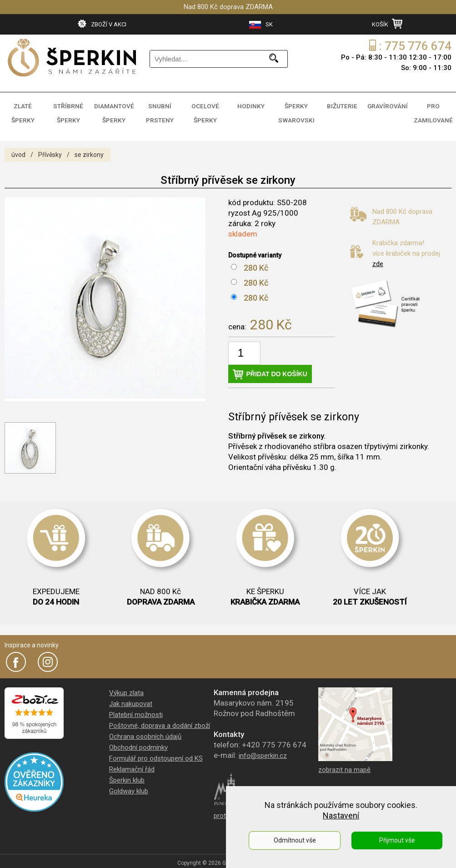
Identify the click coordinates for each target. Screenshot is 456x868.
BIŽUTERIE (342, 104)
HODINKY (251, 104)
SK (261, 25)
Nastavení (341, 815)
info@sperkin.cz (263, 748)
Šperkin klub (127, 773)
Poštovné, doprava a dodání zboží (160, 718)
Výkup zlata (126, 686)
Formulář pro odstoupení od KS (156, 751)
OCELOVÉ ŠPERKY (205, 110)
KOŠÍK (387, 24)
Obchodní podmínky (138, 740)
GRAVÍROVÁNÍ (388, 104)
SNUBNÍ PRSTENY (160, 110)
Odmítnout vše (295, 840)
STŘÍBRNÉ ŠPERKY (68, 110)
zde (378, 257)
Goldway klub (129, 784)
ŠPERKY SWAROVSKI (296, 110)
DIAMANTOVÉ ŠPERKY (114, 110)
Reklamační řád (132, 762)
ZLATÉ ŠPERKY (23, 104)
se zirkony (89, 147)
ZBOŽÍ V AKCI (102, 24)
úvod (18, 147)
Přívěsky (50, 147)
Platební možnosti (136, 707)
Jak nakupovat (131, 696)
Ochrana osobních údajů (145, 729)
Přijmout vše (397, 840)
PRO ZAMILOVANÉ (433, 110)
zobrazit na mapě (344, 762)
